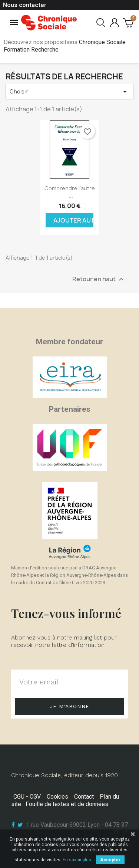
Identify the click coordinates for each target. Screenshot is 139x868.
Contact (84, 797)
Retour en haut (99, 279)
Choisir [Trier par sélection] (69, 92)
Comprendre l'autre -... (70, 192)
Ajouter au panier (74, 220)
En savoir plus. (77, 860)
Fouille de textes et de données (67, 804)
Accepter (110, 860)
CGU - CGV (27, 797)
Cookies (57, 797)
